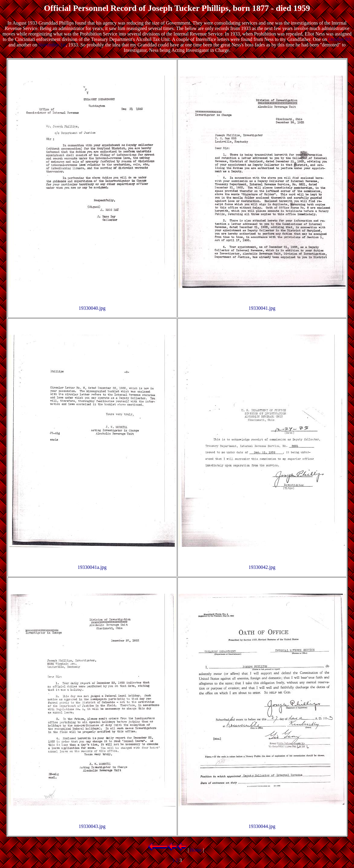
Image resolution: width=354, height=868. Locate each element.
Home (196, 850)
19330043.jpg (92, 826)
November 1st (52, 45)
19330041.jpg (262, 308)
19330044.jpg (262, 826)
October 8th (340, 39)
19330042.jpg (262, 567)
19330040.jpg (92, 308)
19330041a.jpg (92, 567)
